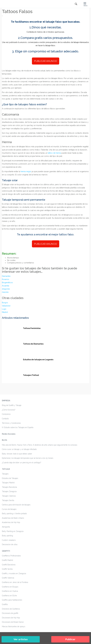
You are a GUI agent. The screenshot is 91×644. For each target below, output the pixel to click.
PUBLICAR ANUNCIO (46, 61)
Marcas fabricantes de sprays (14, 626)
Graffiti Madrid (7, 560)
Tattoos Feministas (32, 328)
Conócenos (6, 414)
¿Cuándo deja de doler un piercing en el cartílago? (21, 463)
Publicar (70, 639)
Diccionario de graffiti (10, 613)
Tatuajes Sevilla (8, 500)
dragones (6, 289)
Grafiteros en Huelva (10, 591)
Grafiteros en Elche (9, 596)
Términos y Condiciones (11, 423)
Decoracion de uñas (10, 544)
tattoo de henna (54, 153)
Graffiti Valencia (8, 578)
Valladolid (6, 306)
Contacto (5, 419)
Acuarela (6, 286)
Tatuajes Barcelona (9, 487)
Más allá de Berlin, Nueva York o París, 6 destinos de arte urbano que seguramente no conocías (40, 445)
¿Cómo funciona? (9, 410)
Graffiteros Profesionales (11, 556)
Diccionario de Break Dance (13, 622)
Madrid (5, 312)
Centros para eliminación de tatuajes (16, 505)
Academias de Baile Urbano (13, 518)
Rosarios (6, 279)
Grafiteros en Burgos (10, 587)
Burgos (5, 303)
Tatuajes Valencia (9, 496)
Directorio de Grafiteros (11, 609)
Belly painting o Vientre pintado (14, 514)
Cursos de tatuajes (9, 509)
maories (5, 292)
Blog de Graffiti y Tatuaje (12, 405)
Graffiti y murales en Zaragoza (14, 573)
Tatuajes (5, 474)
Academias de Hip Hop (11, 522)
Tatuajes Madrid (8, 483)
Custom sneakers (9, 540)
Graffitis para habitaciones (12, 600)
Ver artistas (21, 639)
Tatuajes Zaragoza (9, 491)
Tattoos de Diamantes (33, 344)
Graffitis (5, 604)
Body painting (7, 536)
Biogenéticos (7, 283)
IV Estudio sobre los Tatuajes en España (18, 427)
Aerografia (6, 527)
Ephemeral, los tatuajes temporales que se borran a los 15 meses (28, 458)
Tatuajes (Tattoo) (31, 375)
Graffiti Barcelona (9, 565)
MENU (86, 6)
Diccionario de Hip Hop (11, 618)
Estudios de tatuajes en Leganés (38, 360)
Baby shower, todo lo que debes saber (17, 454)
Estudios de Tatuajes (10, 478)
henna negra (26, 171)
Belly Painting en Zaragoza (13, 531)
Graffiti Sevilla (7, 569)
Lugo (4, 309)
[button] (86, 4)
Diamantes (6, 276)
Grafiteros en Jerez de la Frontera (15, 582)
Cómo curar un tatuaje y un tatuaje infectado (19, 449)
